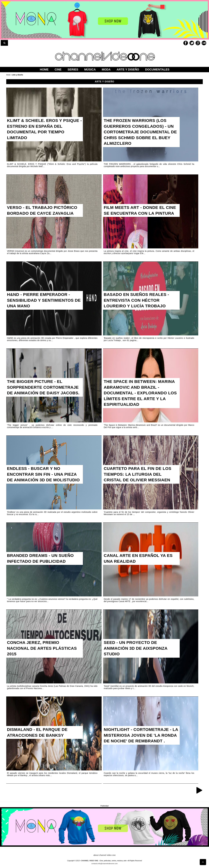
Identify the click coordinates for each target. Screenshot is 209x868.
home (44, 69)
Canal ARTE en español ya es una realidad (140, 559)
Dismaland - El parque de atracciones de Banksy (39, 733)
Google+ (198, 43)
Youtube (204, 43)
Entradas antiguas (199, 790)
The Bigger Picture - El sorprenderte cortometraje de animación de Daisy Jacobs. (45, 391)
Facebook (186, 43)
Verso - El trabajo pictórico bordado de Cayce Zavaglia (44, 211)
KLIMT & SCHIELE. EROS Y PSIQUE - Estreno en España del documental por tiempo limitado (42, 130)
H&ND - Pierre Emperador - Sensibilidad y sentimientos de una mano (42, 301)
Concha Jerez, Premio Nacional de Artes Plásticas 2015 (44, 649)
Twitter (192, 43)
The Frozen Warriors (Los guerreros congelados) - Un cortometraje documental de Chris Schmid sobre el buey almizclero (141, 133)
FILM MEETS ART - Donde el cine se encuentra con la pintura (136, 214)
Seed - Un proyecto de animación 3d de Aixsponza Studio (137, 649)
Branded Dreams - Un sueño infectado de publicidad (42, 559)
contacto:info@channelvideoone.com (105, 864)
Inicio (8, 75)
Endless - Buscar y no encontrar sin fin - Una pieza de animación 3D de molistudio (44, 478)
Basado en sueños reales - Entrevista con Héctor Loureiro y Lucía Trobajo (138, 301)
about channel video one (105, 855)
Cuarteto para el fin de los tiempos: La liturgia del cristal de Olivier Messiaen (139, 475)
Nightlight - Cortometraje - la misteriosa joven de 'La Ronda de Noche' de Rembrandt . (140, 739)
